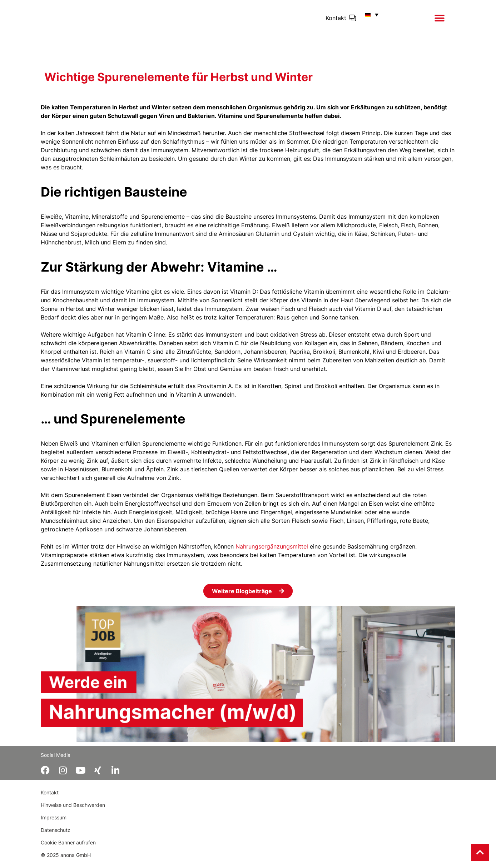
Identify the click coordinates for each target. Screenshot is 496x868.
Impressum (54, 823)
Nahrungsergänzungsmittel (272, 551)
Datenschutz (56, 836)
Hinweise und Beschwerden (73, 811)
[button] (439, 21)
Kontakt (336, 20)
